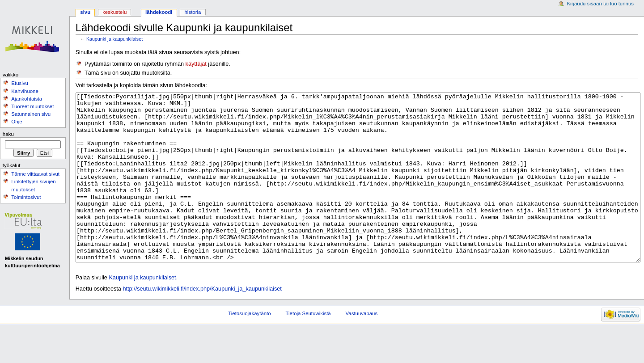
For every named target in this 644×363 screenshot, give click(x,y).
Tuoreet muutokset (32, 106)
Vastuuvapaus (362, 347)
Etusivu (20, 83)
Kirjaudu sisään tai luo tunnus (600, 4)
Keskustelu (114, 12)
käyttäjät (196, 64)
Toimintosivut (26, 197)
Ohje (17, 122)
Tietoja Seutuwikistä (308, 347)
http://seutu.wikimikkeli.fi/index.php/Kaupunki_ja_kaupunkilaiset (202, 322)
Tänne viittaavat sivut (35, 174)
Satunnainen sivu (31, 114)
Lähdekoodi (159, 12)
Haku (8, 134)
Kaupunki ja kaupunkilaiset (114, 39)
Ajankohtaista (27, 99)
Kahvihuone (25, 91)
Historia (193, 12)
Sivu (85, 12)
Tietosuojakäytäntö (249, 347)
